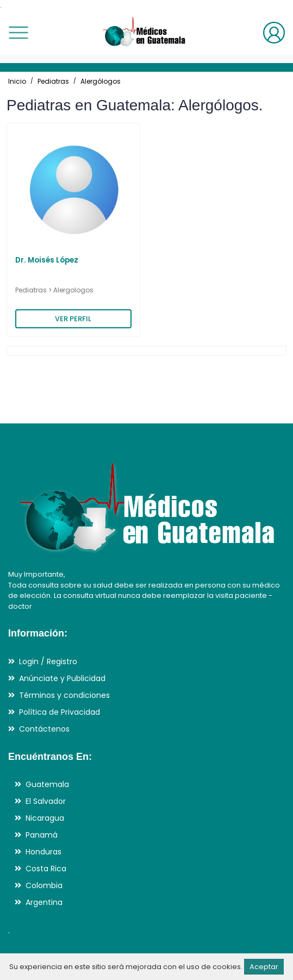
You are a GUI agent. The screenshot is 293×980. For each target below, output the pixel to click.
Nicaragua (45, 818)
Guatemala (47, 784)
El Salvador (46, 801)
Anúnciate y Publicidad (62, 678)
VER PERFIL (73, 319)
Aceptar (264, 967)
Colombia (44, 885)
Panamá (42, 835)
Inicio (17, 81)
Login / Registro (48, 661)
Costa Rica (46, 869)
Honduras (43, 852)
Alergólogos (101, 81)
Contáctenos (44, 729)
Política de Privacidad (60, 712)
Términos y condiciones (64, 695)
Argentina (44, 902)
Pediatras (53, 81)
